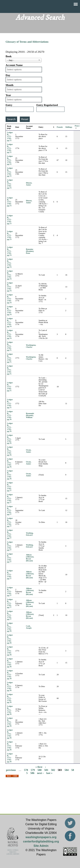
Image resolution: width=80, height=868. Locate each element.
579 (33, 770)
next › (40, 773)
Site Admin (41, 846)
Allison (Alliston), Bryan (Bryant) (30, 558)
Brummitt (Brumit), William (30, 415)
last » (49, 773)
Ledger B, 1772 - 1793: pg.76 (10, 415)
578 (26, 770)
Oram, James (29, 451)
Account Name (14, 65)
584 (67, 770)
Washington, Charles (31, 346)
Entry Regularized (47, 105)
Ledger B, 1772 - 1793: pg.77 (10, 487)
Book (9, 56)
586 (32, 773)
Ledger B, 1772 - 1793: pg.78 (10, 627)
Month (9, 85)
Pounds (60, 127)
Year (8, 95)
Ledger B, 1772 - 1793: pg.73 (10, 184)
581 (46, 770)
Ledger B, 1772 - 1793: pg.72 (10, 136)
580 (40, 770)
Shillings (69, 127)
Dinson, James (29, 184)
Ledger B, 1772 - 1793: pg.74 (10, 251)
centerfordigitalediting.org (41, 841)
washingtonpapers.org (41, 837)
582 (53, 770)
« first (39, 767)
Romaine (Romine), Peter (30, 251)
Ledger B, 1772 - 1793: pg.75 (10, 346)
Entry (9, 105)
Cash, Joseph (29, 627)
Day (8, 75)
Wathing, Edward (30, 534)
